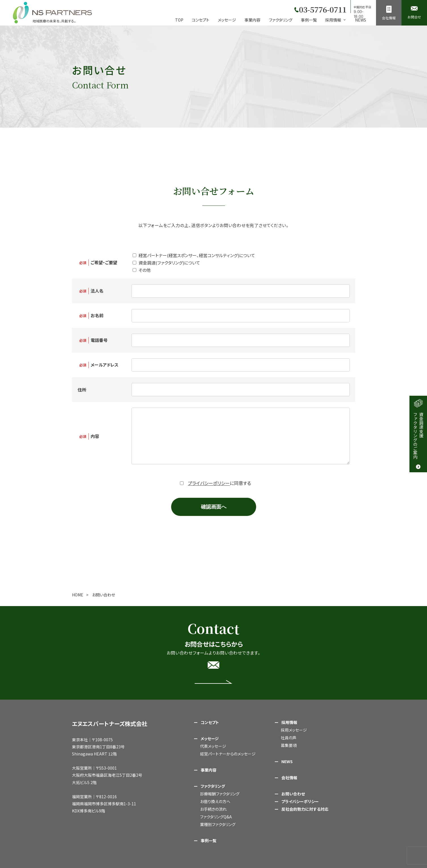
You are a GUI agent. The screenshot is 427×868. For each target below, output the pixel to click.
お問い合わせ (293, 794)
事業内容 (252, 20)
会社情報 (289, 778)
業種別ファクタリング (218, 824)
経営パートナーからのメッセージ (228, 754)
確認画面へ (214, 507)
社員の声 (289, 738)
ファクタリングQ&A (216, 817)
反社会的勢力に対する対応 (305, 809)
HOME (78, 595)
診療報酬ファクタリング (220, 794)
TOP (179, 20)
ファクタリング (281, 20)
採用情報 (289, 722)
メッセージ (227, 20)
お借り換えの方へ (215, 801)
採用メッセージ (294, 730)
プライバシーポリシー (209, 483)
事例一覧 (309, 20)
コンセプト (201, 20)
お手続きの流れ (213, 809)
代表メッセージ (213, 746)
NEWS (361, 20)
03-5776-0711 (322, 9)
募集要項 (289, 745)
